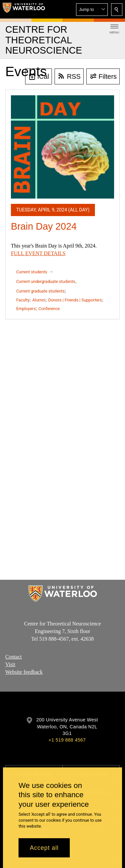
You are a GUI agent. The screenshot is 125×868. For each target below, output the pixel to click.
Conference (49, 309)
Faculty (23, 300)
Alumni (39, 300)
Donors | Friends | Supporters (75, 300)
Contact (14, 657)
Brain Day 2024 (44, 226)
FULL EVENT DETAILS (38, 253)
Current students (32, 272)
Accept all (44, 848)
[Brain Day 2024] (62, 147)
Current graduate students (40, 291)
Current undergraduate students (46, 281)
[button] (92, 10)
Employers (26, 309)
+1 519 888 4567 (67, 740)
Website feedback (24, 672)
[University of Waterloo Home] (24, 9)
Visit (10, 664)
